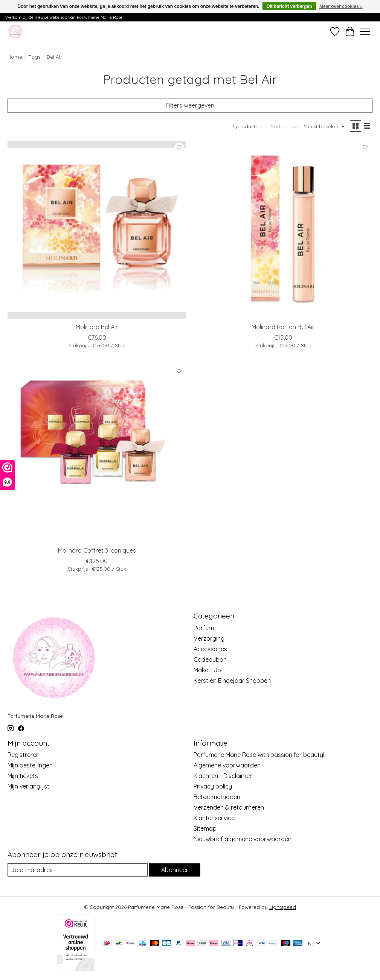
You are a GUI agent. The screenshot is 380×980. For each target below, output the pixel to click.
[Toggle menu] (365, 32)
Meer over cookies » (341, 6)
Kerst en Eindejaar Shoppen (232, 681)
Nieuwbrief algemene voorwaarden (243, 839)
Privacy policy (213, 786)
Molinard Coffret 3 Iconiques (97, 550)
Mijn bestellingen (30, 765)
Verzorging (209, 638)
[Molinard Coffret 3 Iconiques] (97, 453)
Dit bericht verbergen (289, 6)
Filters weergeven (190, 105)
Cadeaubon (210, 659)
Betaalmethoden (217, 797)
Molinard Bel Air (97, 327)
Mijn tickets (23, 776)
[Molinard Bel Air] (97, 230)
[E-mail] (78, 870)
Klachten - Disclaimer (223, 776)
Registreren (24, 755)
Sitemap (205, 828)
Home (15, 57)
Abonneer (175, 870)
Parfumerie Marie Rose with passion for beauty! (259, 755)
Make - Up (207, 670)
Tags (34, 57)
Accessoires (210, 649)
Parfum (204, 628)
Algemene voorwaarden (227, 765)
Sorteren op (285, 126)
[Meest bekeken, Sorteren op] (324, 126)
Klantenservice (214, 818)
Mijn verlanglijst (28, 786)
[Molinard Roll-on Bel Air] (283, 230)
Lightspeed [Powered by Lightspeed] (283, 907)
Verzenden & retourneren (229, 807)
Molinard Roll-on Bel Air (283, 327)
